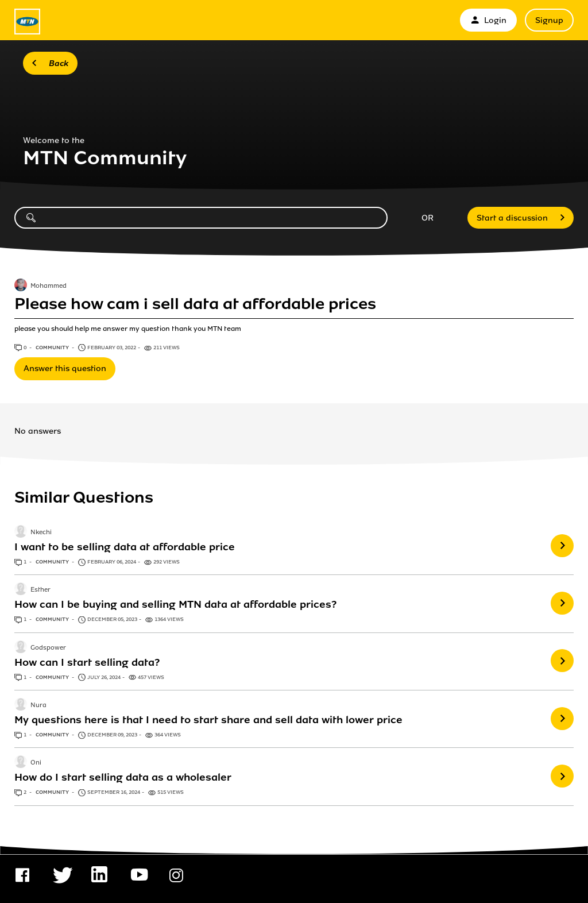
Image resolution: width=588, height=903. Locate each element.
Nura (38, 705)
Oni (36, 763)
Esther (40, 591)
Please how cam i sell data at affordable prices (195, 304)
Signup (549, 20)
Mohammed (49, 286)
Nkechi (41, 532)
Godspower (48, 648)
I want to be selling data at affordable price (125, 547)
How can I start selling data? (87, 662)
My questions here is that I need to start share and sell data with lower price (208, 720)
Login (488, 20)
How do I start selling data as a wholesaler (123, 777)
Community (53, 348)
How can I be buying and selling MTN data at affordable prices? (175, 604)
